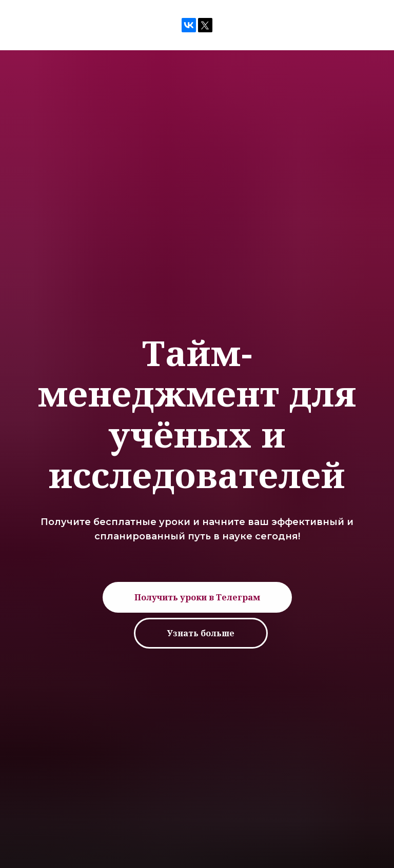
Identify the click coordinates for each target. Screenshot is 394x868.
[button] (197, 597)
